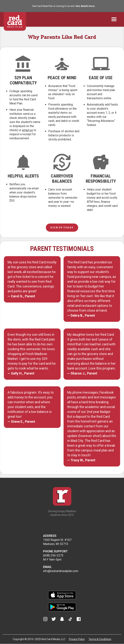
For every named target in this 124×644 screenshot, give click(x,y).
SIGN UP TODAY (62, 228)
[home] (15, 19)
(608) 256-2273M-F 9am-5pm (55, 555)
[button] (114, 19)
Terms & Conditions (100, 639)
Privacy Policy (77, 639)
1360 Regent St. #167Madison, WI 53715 (57, 540)
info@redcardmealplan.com (61, 569)
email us (27, 130)
